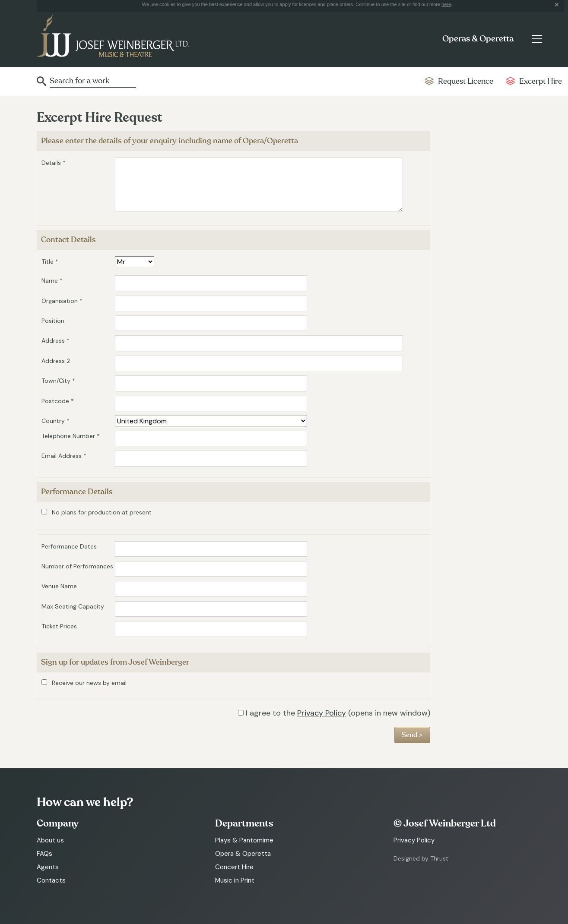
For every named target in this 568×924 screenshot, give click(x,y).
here (446, 4)
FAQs (44, 854)
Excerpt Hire (541, 81)
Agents (48, 867)
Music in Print (235, 880)
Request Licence (466, 81)
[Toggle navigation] (537, 39)
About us (50, 840)
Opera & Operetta (243, 854)
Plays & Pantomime (244, 840)
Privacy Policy (322, 713)
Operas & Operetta (478, 39)
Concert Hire (234, 867)
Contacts (51, 880)
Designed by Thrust (421, 858)
